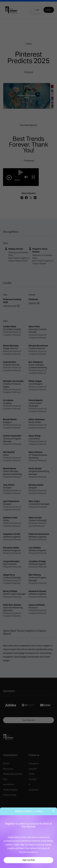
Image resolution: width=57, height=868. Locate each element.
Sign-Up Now (29, 860)
